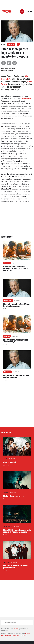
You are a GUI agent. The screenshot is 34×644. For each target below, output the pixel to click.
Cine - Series (6, 465)
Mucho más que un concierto (14, 496)
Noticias (5, 273)
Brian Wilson (11, 44)
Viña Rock (7, 562)
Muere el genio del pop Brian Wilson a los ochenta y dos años (17, 305)
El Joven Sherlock (10, 462)
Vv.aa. (6, 459)
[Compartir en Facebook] (4, 63)
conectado (16, 629)
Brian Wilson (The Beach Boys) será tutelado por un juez (16, 376)
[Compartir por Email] (15, 63)
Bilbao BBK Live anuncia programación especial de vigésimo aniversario (17, 531)
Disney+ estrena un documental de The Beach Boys (16, 341)
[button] (22, 12)
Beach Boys (7, 263)
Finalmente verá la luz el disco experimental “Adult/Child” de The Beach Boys (16, 268)
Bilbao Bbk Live (8, 526)
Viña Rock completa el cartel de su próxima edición (16, 567)
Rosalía (6, 493)
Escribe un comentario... (11, 622)
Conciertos (6, 499)
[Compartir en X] (9, 63)
